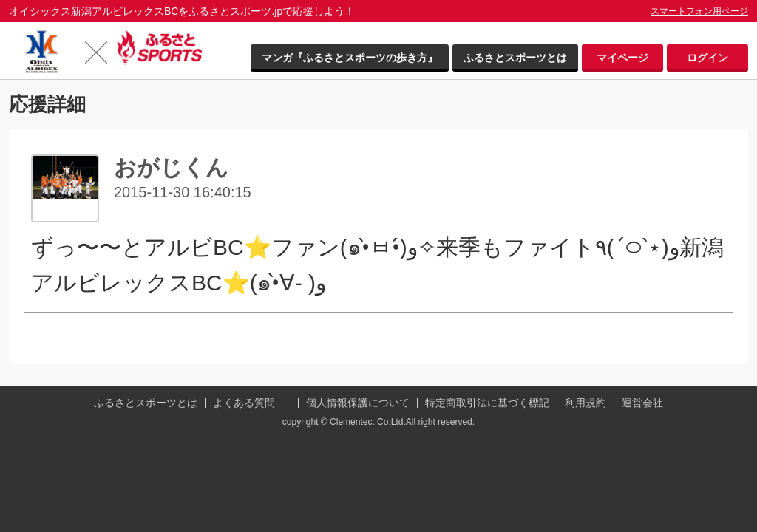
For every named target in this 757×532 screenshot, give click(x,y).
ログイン (707, 58)
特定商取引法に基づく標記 (487, 403)
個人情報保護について (358, 403)
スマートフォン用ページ (699, 11)
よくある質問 (244, 403)
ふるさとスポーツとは (515, 58)
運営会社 (642, 403)
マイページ (622, 58)
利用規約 (585, 403)
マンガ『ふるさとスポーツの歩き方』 (350, 58)
